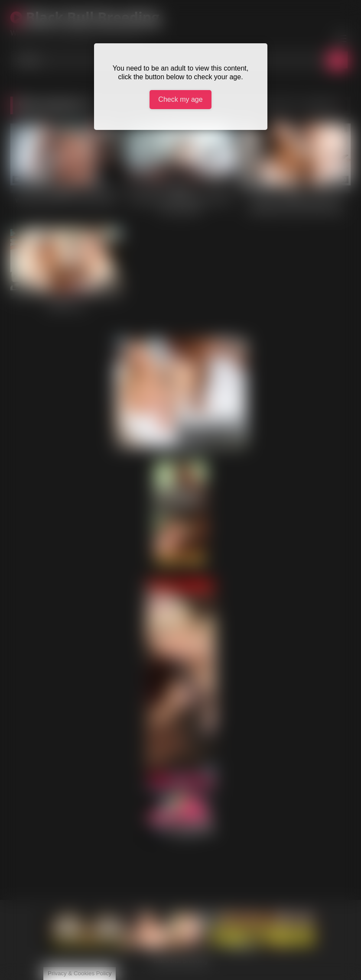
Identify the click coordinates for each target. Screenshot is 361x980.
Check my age (180, 99)
